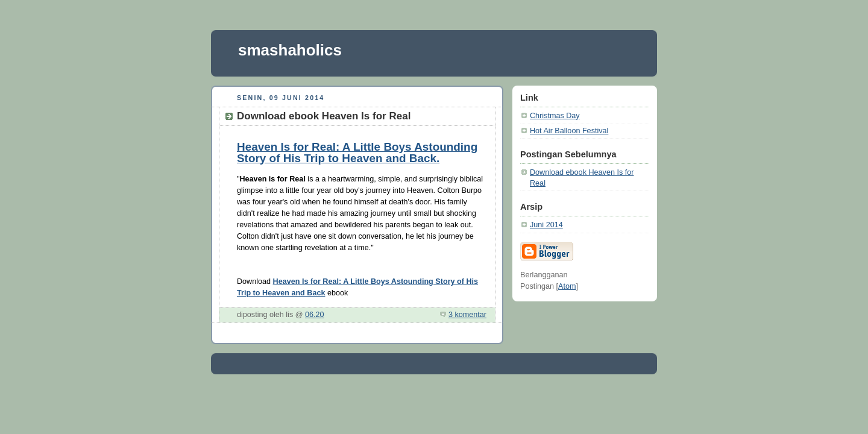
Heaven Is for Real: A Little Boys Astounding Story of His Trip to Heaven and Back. (357, 153)
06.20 (315, 315)
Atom (567, 286)
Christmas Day (555, 116)
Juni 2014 (546, 225)
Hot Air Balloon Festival (569, 131)
